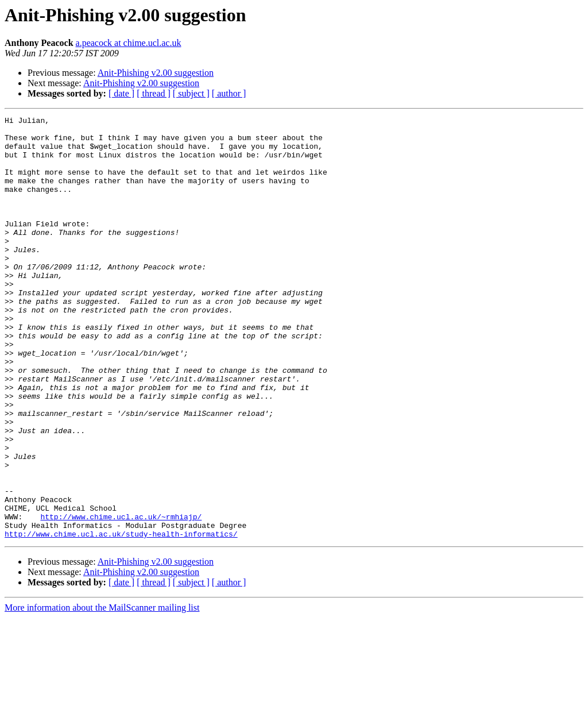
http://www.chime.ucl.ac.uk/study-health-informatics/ (121, 618)
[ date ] (121, 93)
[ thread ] (154, 93)
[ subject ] (191, 93)
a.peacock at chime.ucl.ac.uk (129, 43)
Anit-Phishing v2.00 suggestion (156, 73)
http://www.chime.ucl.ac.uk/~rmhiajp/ (121, 597)
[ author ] (229, 93)
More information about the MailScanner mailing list (102, 692)
